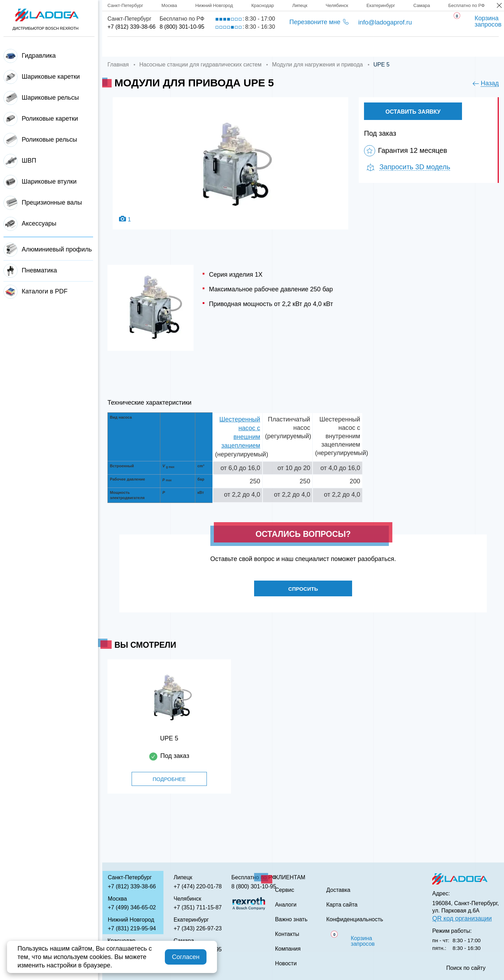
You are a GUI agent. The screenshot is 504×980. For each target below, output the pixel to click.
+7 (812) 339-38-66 (131, 27)
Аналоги (322, 47)
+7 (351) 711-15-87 (198, 907)
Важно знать (378, 47)
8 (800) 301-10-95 (182, 27)
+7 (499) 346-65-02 (132, 907)
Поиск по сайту (466, 968)
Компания (173, 47)
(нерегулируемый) (242, 454)
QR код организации (462, 918)
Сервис (275, 47)
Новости (286, 964)
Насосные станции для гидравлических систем (200, 65)
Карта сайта (342, 905)
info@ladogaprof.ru (385, 22)
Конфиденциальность (355, 919)
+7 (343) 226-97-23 (198, 928)
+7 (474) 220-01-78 (198, 886)
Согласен (186, 957)
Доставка (226, 47)
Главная (121, 47)
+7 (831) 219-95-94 (132, 928)
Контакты (436, 47)
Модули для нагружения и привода (317, 65)
